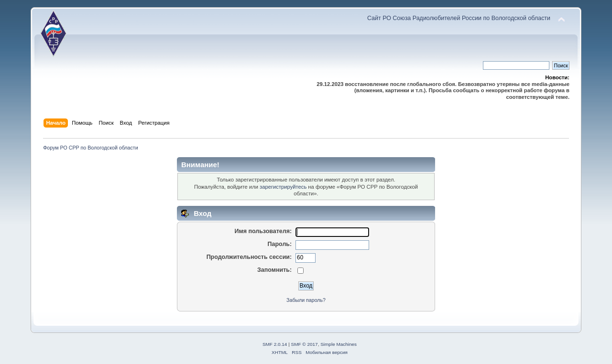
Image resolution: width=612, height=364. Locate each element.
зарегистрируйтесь (283, 187)
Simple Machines (339, 344)
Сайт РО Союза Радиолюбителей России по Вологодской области (459, 18)
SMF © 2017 (305, 344)
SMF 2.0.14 (275, 344)
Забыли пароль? (306, 300)
